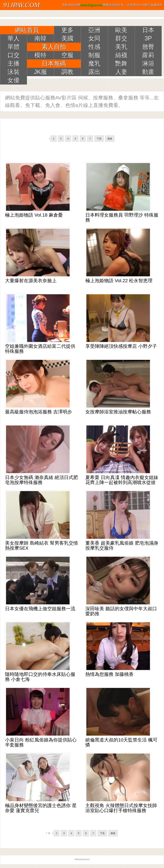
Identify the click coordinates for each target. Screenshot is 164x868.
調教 (67, 72)
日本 (148, 30)
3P (148, 38)
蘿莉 (148, 55)
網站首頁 (27, 30)
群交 (121, 38)
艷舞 (121, 64)
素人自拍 (54, 47)
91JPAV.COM (22, 5)
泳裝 (14, 72)
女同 (94, 38)
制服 (94, 55)
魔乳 (94, 64)
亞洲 (94, 30)
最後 (110, 139)
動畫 (148, 72)
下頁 (99, 139)
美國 (67, 38)
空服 (67, 55)
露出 (94, 72)
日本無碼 (54, 64)
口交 (14, 55)
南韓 (40, 38)
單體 (14, 47)
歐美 (121, 30)
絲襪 (121, 55)
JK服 (40, 72)
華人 (14, 38)
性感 (94, 47)
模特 (40, 55)
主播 (14, 64)
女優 (14, 80)
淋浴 (148, 64)
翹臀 (148, 47)
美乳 (121, 47)
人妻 (121, 72)
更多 (67, 30)
